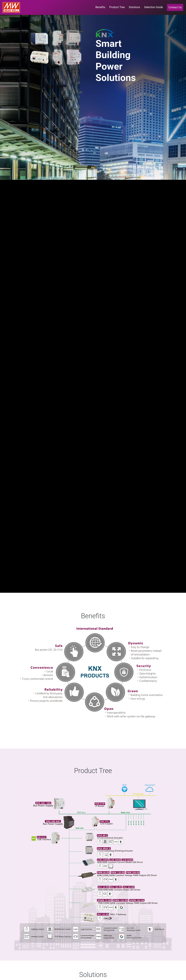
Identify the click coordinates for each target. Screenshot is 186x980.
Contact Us (175, 7)
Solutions (134, 7)
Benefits (101, 7)
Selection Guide (154, 7)
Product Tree (117, 7)
